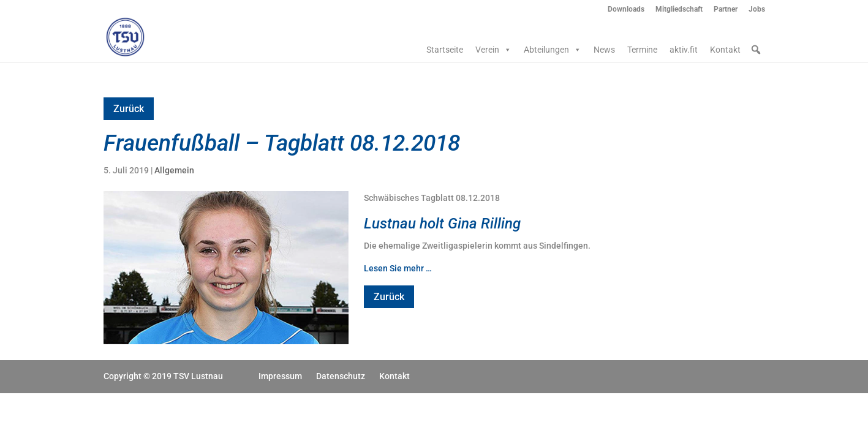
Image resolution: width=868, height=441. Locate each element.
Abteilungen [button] (553, 50)
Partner (726, 9)
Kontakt (725, 50)
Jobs (757, 9)
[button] (756, 50)
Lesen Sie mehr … (398, 268)
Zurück (129, 109)
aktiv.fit (684, 50)
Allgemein (174, 170)
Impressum (280, 376)
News (604, 50)
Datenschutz (341, 376)
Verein (493, 50)
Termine (642, 50)
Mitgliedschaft (679, 9)
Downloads (626, 9)
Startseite (445, 50)
